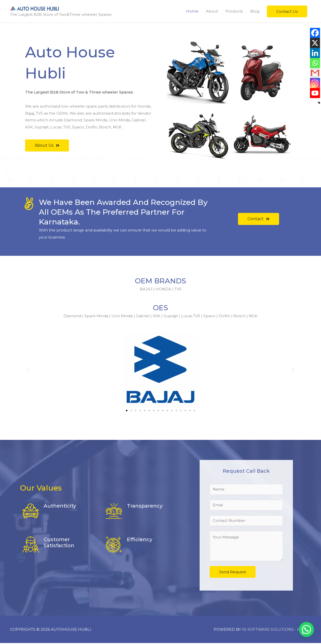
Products (234, 11)
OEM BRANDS (160, 281)
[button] (287, 11)
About (212, 11)
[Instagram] (315, 83)
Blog (255, 11)
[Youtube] (315, 93)
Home (192, 11)
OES (161, 308)
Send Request (233, 573)
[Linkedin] (315, 53)
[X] (315, 43)
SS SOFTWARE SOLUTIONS (268, 630)
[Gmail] (315, 73)
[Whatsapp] (315, 63)
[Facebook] (315, 33)
